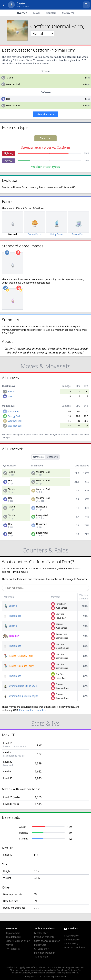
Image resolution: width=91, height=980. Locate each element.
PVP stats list (13, 949)
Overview (22, 13)
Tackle (10, 78)
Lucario (10, 606)
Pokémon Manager (45, 953)
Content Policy (72, 940)
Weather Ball (13, 84)
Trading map (41, 957)
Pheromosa (12, 616)
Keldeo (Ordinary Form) (19, 656)
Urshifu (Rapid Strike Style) (20, 686)
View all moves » (45, 114)
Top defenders (14, 937)
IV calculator (41, 933)
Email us (73, 928)
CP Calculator (41, 949)
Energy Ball (14, 416)
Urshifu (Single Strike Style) (20, 696)
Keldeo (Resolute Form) (19, 666)
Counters (51, 13)
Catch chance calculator (47, 941)
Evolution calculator (45, 937)
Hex (8, 99)
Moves (37, 13)
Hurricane (13, 411)
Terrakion (11, 636)
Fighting (8, 153)
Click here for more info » (33, 710)
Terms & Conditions (75, 947)
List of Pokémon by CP (18, 941)
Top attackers (13, 933)
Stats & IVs (68, 13)
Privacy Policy (71, 936)
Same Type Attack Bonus (59, 435)
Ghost (9, 161)
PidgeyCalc (40, 945)
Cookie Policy (71, 943)
